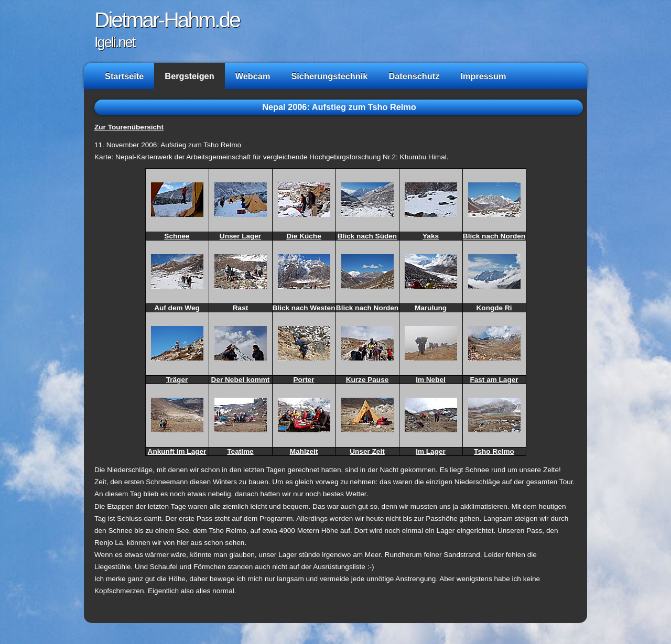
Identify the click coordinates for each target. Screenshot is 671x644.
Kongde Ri (494, 308)
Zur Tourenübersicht (129, 127)
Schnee (177, 236)
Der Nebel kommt (241, 380)
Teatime (240, 451)
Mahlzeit (304, 451)
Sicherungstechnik (329, 76)
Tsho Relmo (494, 451)
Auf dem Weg (177, 308)
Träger (177, 380)
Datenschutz (414, 76)
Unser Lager (240, 236)
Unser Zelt (367, 451)
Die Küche (304, 236)
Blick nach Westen (304, 308)
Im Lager (431, 451)
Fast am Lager (494, 380)
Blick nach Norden (494, 236)
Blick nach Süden (367, 236)
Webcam (253, 76)
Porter (304, 380)
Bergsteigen (189, 76)
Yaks (431, 236)
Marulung (431, 308)
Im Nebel (431, 380)
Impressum (483, 76)
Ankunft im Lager (177, 451)
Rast (240, 308)
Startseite (124, 76)
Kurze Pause (367, 380)
